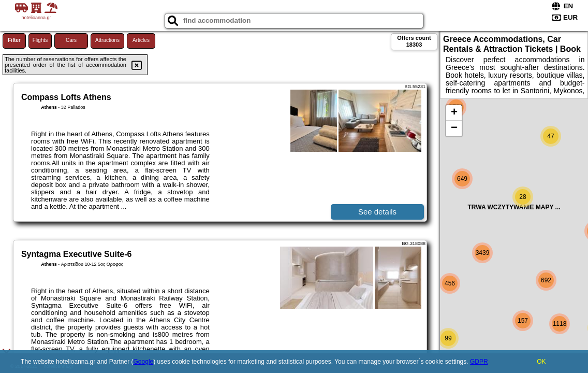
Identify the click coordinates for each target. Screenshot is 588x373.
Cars (71, 40)
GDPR (479, 362)
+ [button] (454, 113)
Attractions (107, 40)
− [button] (454, 128)
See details (377, 212)
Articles (141, 40)
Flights (40, 40)
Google (144, 362)
